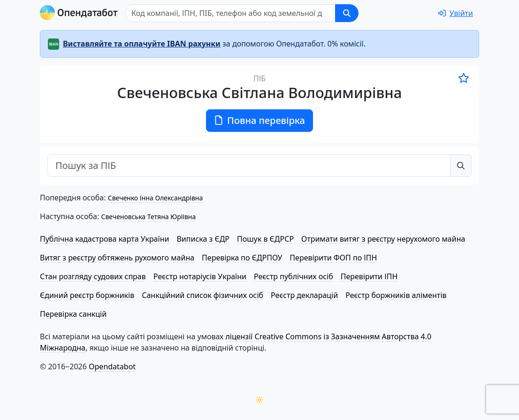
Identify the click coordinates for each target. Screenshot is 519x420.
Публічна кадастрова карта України (104, 239)
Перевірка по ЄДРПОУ (242, 258)
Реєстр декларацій (304, 295)
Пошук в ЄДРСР (265, 239)
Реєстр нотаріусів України (200, 276)
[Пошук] (230, 13)
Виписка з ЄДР (203, 239)
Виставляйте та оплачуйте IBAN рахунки (142, 44)
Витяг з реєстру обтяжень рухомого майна (117, 258)
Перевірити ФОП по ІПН (333, 258)
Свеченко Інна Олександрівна (155, 198)
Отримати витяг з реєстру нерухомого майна (383, 239)
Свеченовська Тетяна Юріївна (148, 217)
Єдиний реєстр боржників (87, 295)
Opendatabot (112, 367)
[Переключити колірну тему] (259, 400)
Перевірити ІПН (369, 276)
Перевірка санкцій (73, 314)
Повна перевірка (259, 120)
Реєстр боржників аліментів (396, 295)
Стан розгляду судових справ (93, 276)
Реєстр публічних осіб (294, 276)
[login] (456, 13)
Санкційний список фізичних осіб (202, 295)
